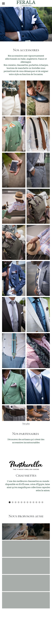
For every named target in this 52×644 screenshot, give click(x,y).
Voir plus (26, 424)
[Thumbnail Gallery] (14, 98)
